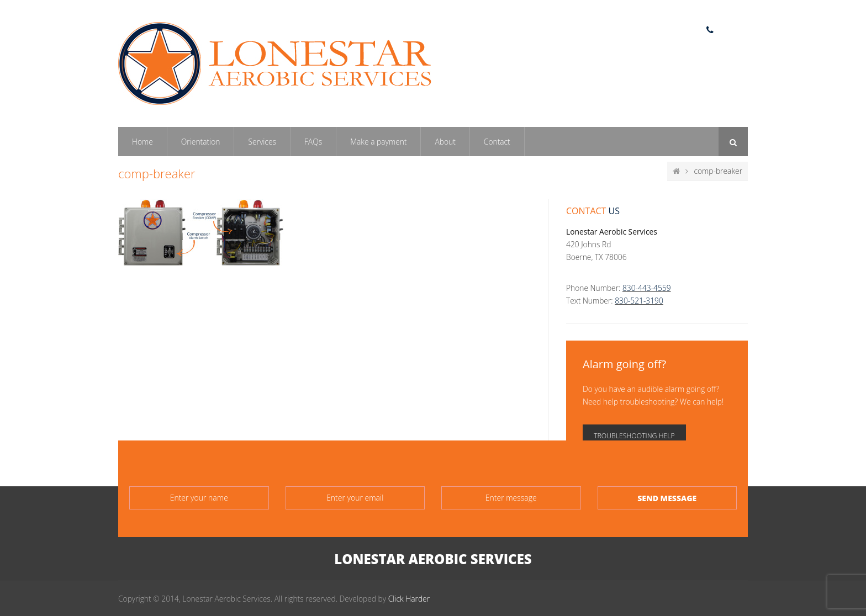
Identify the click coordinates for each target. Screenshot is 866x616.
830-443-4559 (647, 288)
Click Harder (409, 599)
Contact (497, 142)
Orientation (201, 142)
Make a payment (378, 142)
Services (262, 142)
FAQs (313, 142)
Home (142, 142)
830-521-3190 (639, 301)
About (445, 142)
